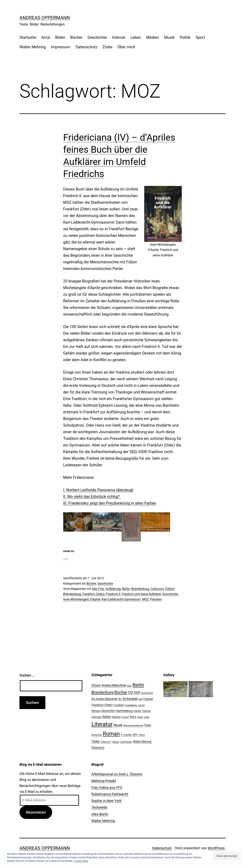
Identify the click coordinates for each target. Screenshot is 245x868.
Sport (200, 37)
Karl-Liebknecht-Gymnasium (121, 599)
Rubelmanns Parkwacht (110, 794)
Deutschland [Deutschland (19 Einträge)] (147, 693)
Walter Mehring (33, 47)
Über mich (126, 47)
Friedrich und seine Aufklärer (141, 594)
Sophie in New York (106, 801)
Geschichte (97, 37)
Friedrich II (113, 594)
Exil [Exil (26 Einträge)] (141, 699)
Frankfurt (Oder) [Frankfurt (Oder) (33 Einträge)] (102, 705)
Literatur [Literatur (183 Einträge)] (102, 724)
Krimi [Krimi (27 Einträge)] (133, 717)
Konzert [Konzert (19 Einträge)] (125, 717)
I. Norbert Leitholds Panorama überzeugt (98, 490)
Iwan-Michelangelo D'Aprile (82, 599)
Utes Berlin (100, 814)
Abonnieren (36, 812)
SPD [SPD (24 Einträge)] (135, 735)
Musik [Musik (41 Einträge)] (118, 725)
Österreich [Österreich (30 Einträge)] (98, 748)
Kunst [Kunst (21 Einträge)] (140, 717)
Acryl (46, 37)
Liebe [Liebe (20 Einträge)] (146, 717)
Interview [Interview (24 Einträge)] (97, 717)
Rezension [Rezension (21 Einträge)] (97, 735)
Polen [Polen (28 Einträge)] (148, 725)
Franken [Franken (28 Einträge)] (148, 699)
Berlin (126, 589)
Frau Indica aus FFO (107, 787)
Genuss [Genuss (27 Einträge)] (96, 711)
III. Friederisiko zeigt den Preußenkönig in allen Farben (110, 503)
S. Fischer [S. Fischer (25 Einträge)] (126, 735)
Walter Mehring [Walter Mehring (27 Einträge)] (142, 742)
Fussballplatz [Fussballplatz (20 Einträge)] (131, 705)
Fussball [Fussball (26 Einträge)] (119, 705)
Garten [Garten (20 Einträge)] (141, 705)
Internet (119, 37)
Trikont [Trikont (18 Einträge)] (142, 735)
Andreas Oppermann (45, 18)
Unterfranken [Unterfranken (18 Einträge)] (126, 742)
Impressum (61, 47)
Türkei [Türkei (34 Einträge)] (96, 742)
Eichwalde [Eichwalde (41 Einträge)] (130, 699)
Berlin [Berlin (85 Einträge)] (138, 685)
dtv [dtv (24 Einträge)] (120, 699)
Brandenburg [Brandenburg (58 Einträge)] (103, 692)
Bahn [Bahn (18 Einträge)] (129, 686)
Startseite (28, 37)
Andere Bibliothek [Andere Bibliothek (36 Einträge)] (114, 685)
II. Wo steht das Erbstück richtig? (92, 497)
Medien (153, 37)
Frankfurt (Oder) (93, 594)
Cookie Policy (81, 861)
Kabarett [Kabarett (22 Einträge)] (116, 717)
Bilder (60, 37)
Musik (169, 37)
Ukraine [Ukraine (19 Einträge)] (116, 742)
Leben (136, 37)
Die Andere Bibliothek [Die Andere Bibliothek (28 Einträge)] (104, 699)
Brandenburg (140, 589)
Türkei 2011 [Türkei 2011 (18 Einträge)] (106, 742)
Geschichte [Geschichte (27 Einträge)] (108, 711)
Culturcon (157, 589)
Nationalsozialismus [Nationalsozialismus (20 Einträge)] (133, 725)
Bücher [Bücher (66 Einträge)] (121, 692)
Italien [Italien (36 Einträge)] (107, 717)
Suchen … (27, 675)
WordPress (216, 848)
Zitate (107, 47)
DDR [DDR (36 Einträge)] (137, 693)
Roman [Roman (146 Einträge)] (111, 734)
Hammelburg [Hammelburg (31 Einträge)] (124, 711)
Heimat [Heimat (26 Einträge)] (146, 711)
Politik (185, 37)
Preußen (156, 599)
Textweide (99, 807)
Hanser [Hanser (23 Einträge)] (137, 711)
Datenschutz (86, 47)
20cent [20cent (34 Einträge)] (96, 685)
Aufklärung (113, 589)
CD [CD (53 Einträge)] (130, 692)
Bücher (76, 37)
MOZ (145, 599)
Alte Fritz (98, 589)
